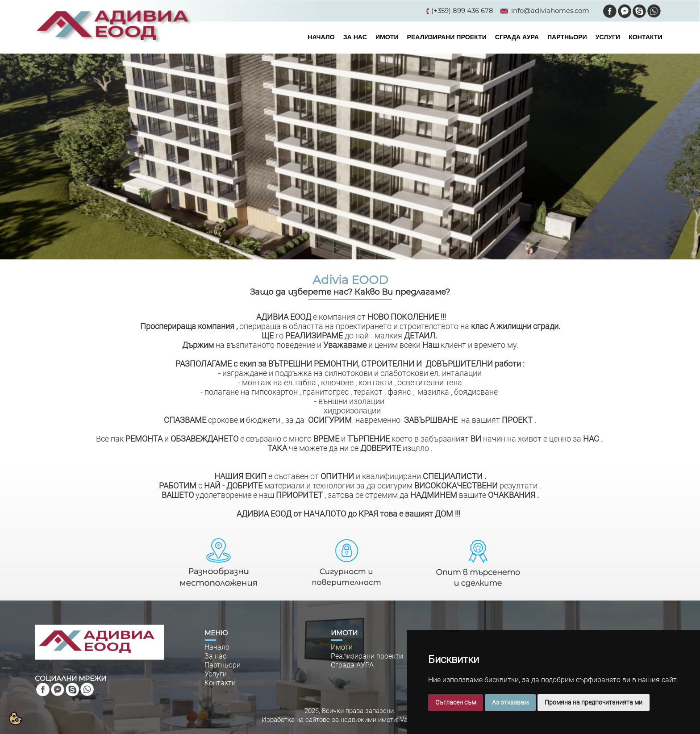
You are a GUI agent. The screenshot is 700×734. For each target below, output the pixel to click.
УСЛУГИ (608, 37)
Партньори (223, 665)
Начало (217, 647)
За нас (215, 656)
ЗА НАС (355, 37)
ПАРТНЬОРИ (567, 37)
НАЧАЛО (321, 37)
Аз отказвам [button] (510, 702)
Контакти (220, 683)
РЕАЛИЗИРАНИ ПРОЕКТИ (447, 37)
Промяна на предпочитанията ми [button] (594, 702)
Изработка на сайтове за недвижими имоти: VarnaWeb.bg (350, 720)
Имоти (342, 647)
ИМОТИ (387, 37)
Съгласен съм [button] (456, 702)
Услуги (216, 674)
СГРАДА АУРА (517, 37)
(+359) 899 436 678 (462, 10)
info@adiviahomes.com (550, 10)
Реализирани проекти (367, 656)
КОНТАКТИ (645, 37)
